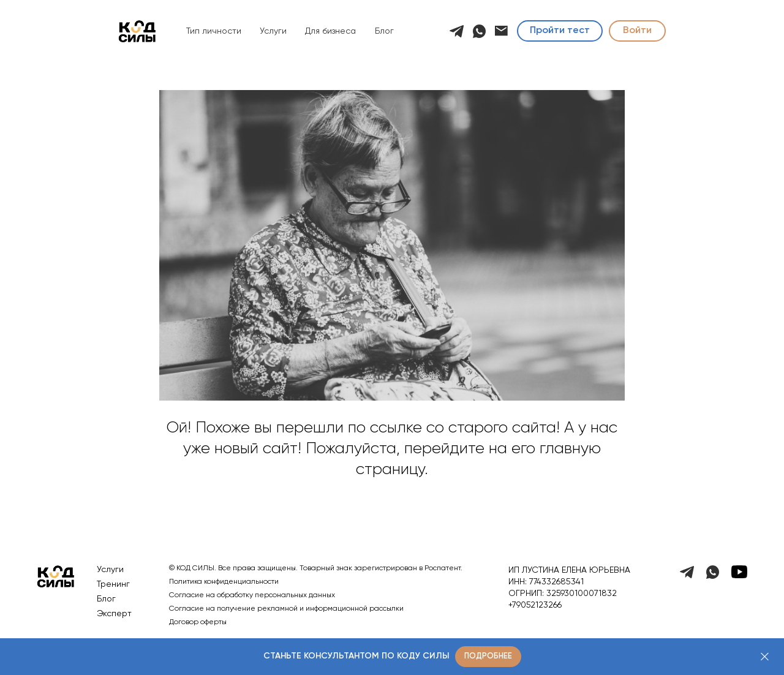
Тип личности (214, 31)
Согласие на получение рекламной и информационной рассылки (286, 609)
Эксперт (114, 614)
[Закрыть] (765, 657)
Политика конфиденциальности (224, 582)
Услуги (273, 31)
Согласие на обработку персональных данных (252, 595)
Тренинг (113, 584)
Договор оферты (198, 622)
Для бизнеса (330, 31)
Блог (384, 31)
